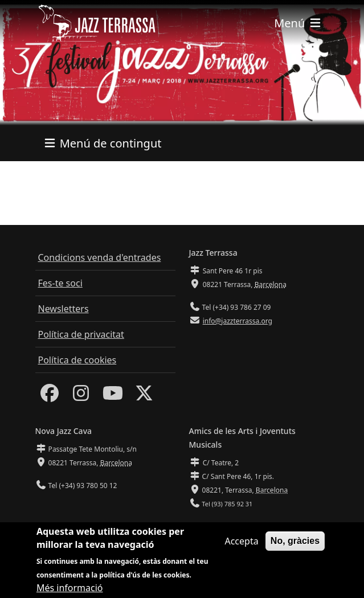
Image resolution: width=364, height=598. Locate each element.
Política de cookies (77, 360)
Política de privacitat (81, 334)
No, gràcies (295, 547)
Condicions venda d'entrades (100, 257)
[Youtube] (113, 396)
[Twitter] (144, 396)
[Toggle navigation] (298, 23)
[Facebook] (50, 396)
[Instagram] (81, 396)
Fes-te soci (60, 283)
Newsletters (64, 309)
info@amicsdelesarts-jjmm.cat (250, 527)
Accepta (241, 547)
